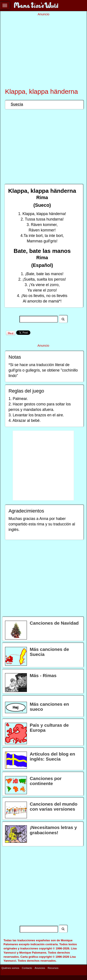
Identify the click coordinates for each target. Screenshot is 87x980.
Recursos (53, 968)
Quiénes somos (10, 968)
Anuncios (40, 968)
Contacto (27, 968)
